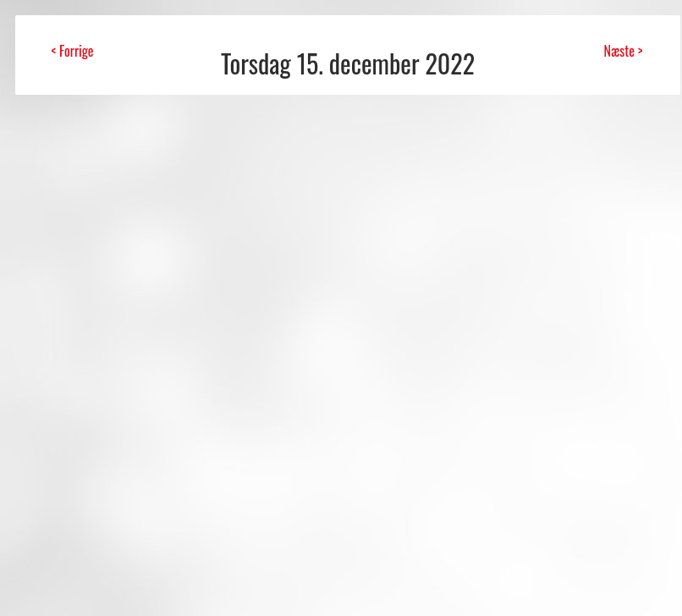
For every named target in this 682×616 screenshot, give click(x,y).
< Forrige (72, 51)
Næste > (623, 51)
